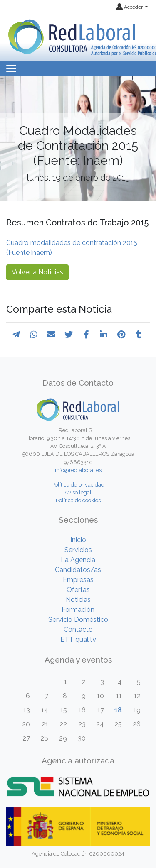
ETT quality (78, 639)
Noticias (78, 600)
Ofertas (78, 590)
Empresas (78, 580)
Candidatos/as (78, 570)
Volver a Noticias (37, 272)
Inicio (78, 540)
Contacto (78, 630)
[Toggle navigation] (11, 68)
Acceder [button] (130, 7)
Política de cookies (78, 500)
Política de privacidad (78, 485)
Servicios (78, 550)
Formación (78, 610)
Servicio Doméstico (78, 620)
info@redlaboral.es (78, 470)
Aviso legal (78, 493)
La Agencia (78, 560)
